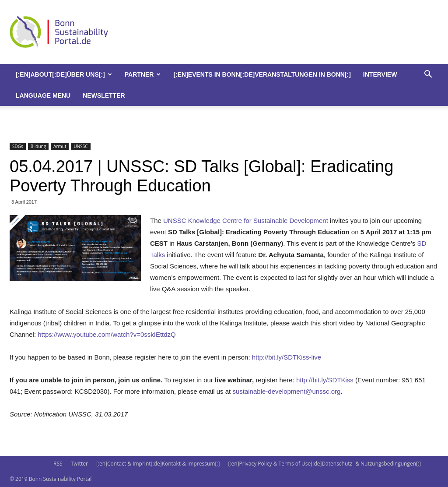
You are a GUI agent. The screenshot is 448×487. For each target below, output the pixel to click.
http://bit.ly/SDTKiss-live (287, 357)
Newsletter (104, 95)
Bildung (38, 146)
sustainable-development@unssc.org (286, 391)
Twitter (79, 464)
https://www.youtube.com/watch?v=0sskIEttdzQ (107, 334)
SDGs (18, 146)
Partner (143, 74)
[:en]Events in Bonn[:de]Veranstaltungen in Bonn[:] (262, 74)
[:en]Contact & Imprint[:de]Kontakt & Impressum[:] (158, 464)
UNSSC (80, 146)
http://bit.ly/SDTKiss (325, 380)
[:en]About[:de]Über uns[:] (64, 74)
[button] (428, 75)
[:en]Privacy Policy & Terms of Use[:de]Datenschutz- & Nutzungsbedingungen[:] (325, 464)
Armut (60, 146)
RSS (58, 464)
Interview (380, 74)
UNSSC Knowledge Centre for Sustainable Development (246, 221)
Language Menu (43, 95)
